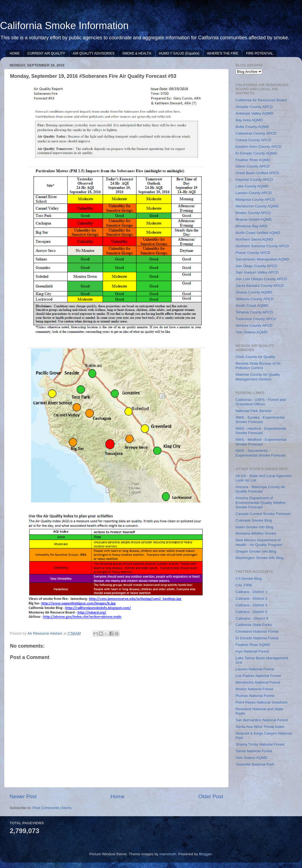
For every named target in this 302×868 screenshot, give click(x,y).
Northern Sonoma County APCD (262, 246)
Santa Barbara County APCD (260, 286)
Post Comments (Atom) (52, 808)
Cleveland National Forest (257, 631)
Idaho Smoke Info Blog (254, 527)
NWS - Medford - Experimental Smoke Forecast (261, 442)
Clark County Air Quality (255, 357)
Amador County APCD (254, 107)
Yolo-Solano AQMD (252, 332)
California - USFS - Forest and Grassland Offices (261, 402)
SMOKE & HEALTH (137, 53)
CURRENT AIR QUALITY (46, 53)
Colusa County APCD (253, 140)
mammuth (168, 854)
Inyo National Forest (252, 651)
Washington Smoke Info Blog (260, 558)
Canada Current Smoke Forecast (263, 514)
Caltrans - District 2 (251, 598)
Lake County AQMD (252, 186)
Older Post (211, 796)
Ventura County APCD (254, 325)
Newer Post (23, 796)
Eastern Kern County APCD (259, 147)
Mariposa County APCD (255, 199)
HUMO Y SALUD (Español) (179, 53)
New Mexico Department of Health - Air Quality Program (259, 542)
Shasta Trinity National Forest (260, 744)
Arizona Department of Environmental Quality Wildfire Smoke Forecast (261, 502)
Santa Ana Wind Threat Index (260, 727)
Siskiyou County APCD (254, 299)
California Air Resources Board (261, 100)
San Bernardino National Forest (262, 720)
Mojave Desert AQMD (254, 219)
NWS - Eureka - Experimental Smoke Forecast (260, 420)
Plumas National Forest (255, 696)
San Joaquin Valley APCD (257, 272)
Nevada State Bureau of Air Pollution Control (258, 366)
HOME (15, 53)
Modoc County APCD (253, 213)
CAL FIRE (244, 585)
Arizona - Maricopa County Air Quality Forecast (260, 489)
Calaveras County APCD (256, 133)
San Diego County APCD (256, 266)
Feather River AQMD (253, 160)
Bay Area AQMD (249, 120)
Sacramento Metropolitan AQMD (262, 259)
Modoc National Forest (254, 689)
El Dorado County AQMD (256, 153)
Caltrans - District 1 (251, 592)
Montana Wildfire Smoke (256, 533)
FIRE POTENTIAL (259, 53)
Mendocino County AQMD (257, 206)
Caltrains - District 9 (252, 618)
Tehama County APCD (254, 312)
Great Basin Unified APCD (257, 173)
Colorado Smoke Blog (254, 520)
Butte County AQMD (252, 127)
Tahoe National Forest (254, 751)
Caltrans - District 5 (251, 612)
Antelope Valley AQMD (254, 113)
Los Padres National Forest (258, 676)
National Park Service (254, 411)
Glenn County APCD (253, 166)
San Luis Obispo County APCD (261, 279)
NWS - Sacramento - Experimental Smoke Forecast (261, 453)
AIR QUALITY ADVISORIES (94, 53)
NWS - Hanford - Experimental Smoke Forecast (261, 431)
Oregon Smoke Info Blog (256, 551)
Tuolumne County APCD (256, 319)
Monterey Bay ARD (251, 226)
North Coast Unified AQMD (258, 233)
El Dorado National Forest (257, 638)
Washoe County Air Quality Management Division (258, 377)
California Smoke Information (64, 26)
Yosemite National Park (255, 764)
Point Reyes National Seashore (262, 702)
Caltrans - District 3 (251, 605)
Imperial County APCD (254, 180)
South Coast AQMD (252, 306)
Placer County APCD (253, 253)
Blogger (205, 854)
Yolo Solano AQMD (251, 758)
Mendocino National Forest (258, 682)
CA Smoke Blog (249, 579)
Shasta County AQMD (254, 292)
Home (117, 796)
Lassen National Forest (255, 669)
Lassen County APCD (254, 193)
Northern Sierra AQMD (254, 239)
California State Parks (254, 625)
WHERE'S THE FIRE (223, 53)
